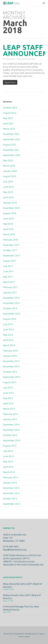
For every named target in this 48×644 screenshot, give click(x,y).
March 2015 (9, 409)
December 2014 (11, 425)
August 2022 (10, 145)
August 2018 (10, 213)
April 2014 (8, 467)
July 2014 (8, 451)
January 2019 (10, 203)
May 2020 (8, 160)
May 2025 (8, 118)
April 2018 (8, 229)
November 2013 (11, 493)
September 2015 (12, 377)
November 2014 (11, 430)
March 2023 (9, 129)
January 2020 (10, 171)
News (33, 59)
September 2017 (12, 256)
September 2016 (12, 314)
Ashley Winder (10, 59)
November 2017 (11, 245)
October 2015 (10, 372)
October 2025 (10, 108)
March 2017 (9, 282)
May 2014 (8, 462)
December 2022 (11, 134)
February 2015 (10, 414)
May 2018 (8, 224)
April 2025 (8, 123)
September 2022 (12, 139)
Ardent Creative (24, 637)
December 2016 (11, 298)
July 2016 (8, 324)
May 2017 (8, 277)
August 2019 (10, 176)
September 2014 (12, 440)
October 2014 (10, 435)
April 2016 (8, 340)
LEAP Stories (26, 59)
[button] (44, 3)
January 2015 (10, 419)
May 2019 (8, 192)
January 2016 (10, 356)
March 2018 (9, 234)
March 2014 (9, 472)
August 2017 (10, 261)
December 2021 (11, 150)
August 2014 (10, 446)
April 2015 (8, 403)
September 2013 (12, 504)
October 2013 (10, 499)
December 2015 (11, 361)
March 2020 (9, 166)
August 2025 (10, 113)
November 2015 (11, 366)
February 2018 (10, 240)
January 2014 (10, 483)
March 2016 (9, 345)
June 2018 (8, 219)
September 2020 (12, 155)
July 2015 (8, 388)
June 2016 (8, 329)
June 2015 (8, 393)
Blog (19, 59)
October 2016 (10, 308)
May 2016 (8, 335)
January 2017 (10, 292)
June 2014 (8, 456)
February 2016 (10, 351)
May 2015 (8, 398)
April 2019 (8, 197)
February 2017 (10, 287)
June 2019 (8, 187)
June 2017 (8, 271)
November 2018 (11, 208)
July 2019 (8, 182)
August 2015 (10, 382)
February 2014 (10, 477)
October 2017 (10, 250)
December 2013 (11, 488)
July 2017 (8, 266)
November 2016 (11, 303)
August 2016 (10, 319)
